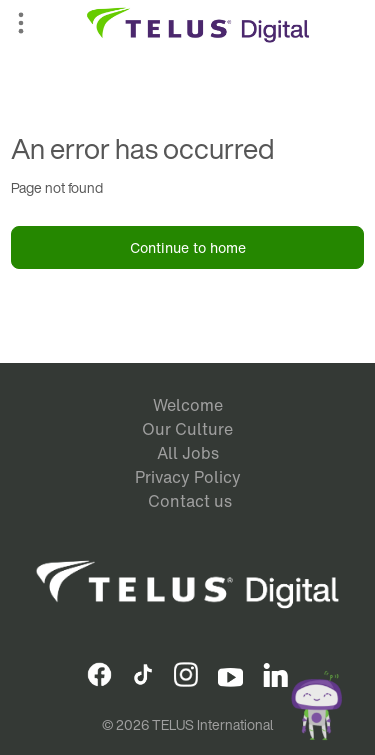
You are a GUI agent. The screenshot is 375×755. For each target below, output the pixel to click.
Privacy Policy (188, 477)
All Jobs (188, 453)
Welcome (188, 405)
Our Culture (187, 429)
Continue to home (188, 247)
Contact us (190, 501)
